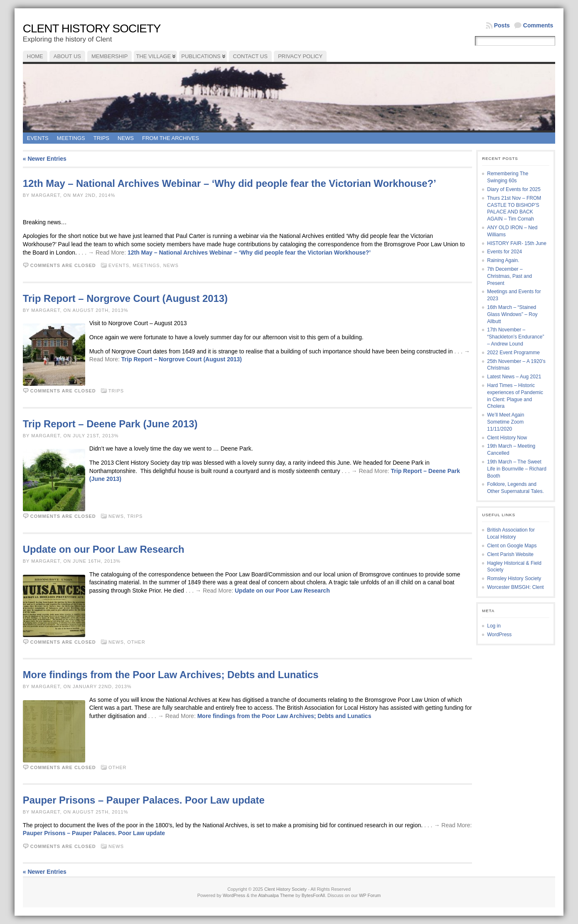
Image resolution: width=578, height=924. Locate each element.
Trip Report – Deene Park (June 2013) (110, 424)
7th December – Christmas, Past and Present (509, 276)
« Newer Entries (45, 159)
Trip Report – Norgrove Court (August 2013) (125, 298)
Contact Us (250, 56)
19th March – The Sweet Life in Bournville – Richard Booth (517, 469)
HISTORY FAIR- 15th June (517, 243)
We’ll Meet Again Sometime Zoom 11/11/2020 (505, 422)
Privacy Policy (300, 56)
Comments (538, 25)
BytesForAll (313, 895)
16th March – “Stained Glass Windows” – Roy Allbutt (512, 314)
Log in (494, 626)
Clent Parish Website (510, 554)
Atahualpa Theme (276, 895)
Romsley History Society (514, 578)
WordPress (499, 635)
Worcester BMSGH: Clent (515, 587)
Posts (502, 25)
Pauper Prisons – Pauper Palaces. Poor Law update (144, 800)
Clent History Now (507, 438)
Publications (201, 56)
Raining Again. (503, 260)
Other (136, 642)
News (126, 138)
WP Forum (370, 895)
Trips (101, 138)
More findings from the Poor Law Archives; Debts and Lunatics (171, 675)
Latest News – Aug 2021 (514, 377)
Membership (109, 56)
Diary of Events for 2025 (514, 189)
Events (38, 138)
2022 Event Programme (513, 353)
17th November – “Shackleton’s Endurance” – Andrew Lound (515, 337)
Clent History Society (92, 28)
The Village (153, 56)
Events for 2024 (504, 252)
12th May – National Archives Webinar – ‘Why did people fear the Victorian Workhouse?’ (230, 183)
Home (35, 56)
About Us (67, 56)
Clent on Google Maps (512, 546)
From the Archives (171, 138)
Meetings (71, 138)
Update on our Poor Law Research (104, 549)
